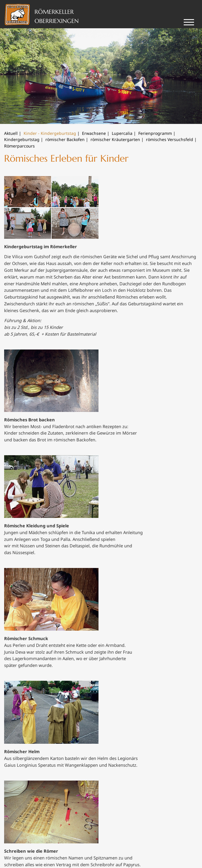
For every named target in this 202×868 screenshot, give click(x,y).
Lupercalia (122, 133)
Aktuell (11, 133)
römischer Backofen (65, 139)
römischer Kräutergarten (115, 139)
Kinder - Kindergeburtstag (50, 133)
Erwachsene (94, 133)
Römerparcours (19, 146)
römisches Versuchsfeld (170, 139)
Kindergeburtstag (22, 139)
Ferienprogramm (155, 133)
